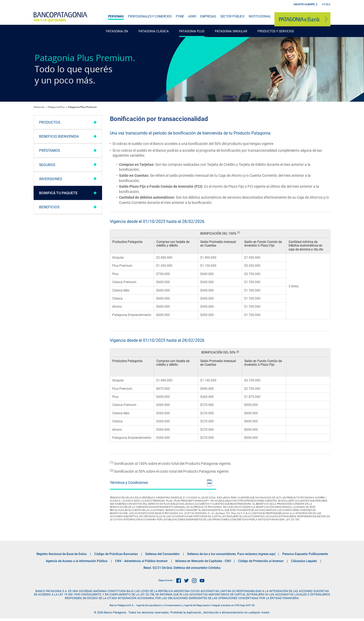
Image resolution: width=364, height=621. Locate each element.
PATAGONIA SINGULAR (231, 31)
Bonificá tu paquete (58, 193)
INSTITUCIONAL (260, 16)
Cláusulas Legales (304, 561)
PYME (180, 16)
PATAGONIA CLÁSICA (154, 31)
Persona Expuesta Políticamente (305, 554)
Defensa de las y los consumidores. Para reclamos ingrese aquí (231, 554)
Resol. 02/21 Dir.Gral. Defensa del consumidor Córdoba (182, 568)
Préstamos (49, 150)
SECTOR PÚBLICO (233, 16)
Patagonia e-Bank (302, 19)
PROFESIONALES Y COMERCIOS (150, 16)
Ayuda (326, 4)
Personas (39, 107)
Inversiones (51, 179)
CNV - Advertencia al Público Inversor (141, 561)
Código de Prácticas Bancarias (116, 554)
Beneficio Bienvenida (59, 136)
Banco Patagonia (60, 17)
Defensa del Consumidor (162, 554)
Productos (50, 122)
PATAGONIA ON (117, 31)
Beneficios (49, 207)
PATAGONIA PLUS (192, 31)
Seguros (47, 165)
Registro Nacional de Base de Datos (62, 554)
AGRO (192, 16)
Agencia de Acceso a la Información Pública (77, 561)
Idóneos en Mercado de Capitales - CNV (203, 561)
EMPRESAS (208, 16)
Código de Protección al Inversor (261, 561)
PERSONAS (116, 16)
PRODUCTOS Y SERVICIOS (276, 31)
